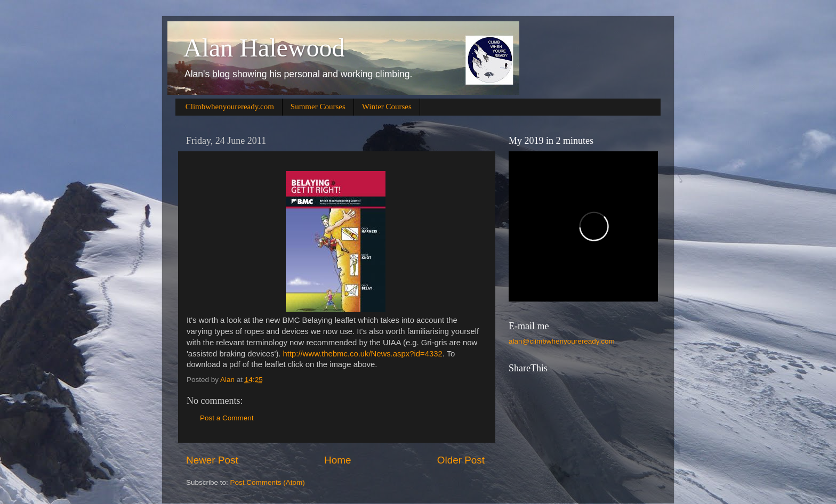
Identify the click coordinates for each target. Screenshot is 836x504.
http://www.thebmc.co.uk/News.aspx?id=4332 (363, 354)
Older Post (461, 460)
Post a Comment (227, 418)
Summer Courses (318, 107)
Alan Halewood (264, 48)
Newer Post (212, 460)
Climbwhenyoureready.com (230, 107)
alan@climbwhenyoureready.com (562, 341)
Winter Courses (387, 107)
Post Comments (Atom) (268, 482)
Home (337, 460)
